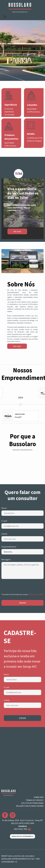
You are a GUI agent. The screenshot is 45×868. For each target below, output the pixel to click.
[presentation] (20, 586)
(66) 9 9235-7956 (23, 829)
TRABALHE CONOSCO (35, 800)
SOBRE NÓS (39, 797)
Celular (5, 534)
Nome (5, 508)
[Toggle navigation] (5, 17)
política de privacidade (35, 594)
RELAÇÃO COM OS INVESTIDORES (30, 806)
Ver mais (17, 346)
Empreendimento (9, 547)
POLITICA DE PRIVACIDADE (32, 803)
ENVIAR (22, 603)
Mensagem (6, 560)
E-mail (5, 521)
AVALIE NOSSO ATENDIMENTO (22, 836)
